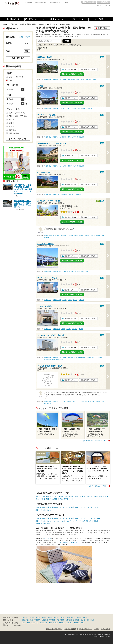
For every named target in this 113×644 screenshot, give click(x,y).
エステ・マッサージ (74, 521)
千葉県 (38, 617)
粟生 (66, 496)
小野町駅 (75, 329)
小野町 (61, 496)
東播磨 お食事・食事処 (59, 79)
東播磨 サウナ (57, 271)
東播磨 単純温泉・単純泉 (52, 235)
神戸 (83, 623)
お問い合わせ (106, 629)
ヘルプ (96, 629)
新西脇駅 (78, 195)
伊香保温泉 (60, 620)
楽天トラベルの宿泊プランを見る (72, 74)
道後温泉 (69, 620)
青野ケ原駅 (81, 137)
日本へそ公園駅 (63, 195)
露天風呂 (55, 507)
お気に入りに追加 (89, 69)
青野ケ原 (78, 496)
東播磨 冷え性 (73, 235)
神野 (47, 496)
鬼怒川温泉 (90, 620)
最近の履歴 (103, 2)
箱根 (31, 620)
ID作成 (108, 5)
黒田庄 (49, 499)
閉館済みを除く (76, 45)
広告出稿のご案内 (70, 629)
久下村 (66, 499)
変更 (27, 44)
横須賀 (33, 623)
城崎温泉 (45, 620)
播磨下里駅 (85, 271)
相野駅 (93, 235)
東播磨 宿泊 (48, 79)
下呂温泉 (52, 620)
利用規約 (100, 634)
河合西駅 (81, 300)
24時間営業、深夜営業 (18, 116)
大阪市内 (62, 623)
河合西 (71, 496)
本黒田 (54, 499)
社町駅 (95, 79)
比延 (107, 496)
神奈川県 (26, 617)
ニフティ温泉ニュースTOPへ (98, 486)
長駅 (79, 271)
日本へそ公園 (40, 499)
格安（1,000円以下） (79, 507)
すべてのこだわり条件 (18, 139)
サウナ (62, 507)
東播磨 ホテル (57, 137)
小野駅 (64, 300)
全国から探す (25, 37)
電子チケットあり (46, 45)
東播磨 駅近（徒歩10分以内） (62, 108)
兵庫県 (44, 617)
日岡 (43, 496)
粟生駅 (75, 300)
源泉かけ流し (14, 133)
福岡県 (85, 617)
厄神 (52, 496)
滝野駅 (82, 79)
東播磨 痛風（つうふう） (71, 401)
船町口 (60, 499)
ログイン (100, 5)
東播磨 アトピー (57, 401)
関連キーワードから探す (12, 625)
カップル (97, 518)
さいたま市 (44, 623)
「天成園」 (47, 538)
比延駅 (55, 195)
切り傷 (96, 507)
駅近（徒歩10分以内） (44, 510)
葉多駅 (70, 300)
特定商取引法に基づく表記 (88, 634)
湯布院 (83, 620)
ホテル (68, 507)
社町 (84, 496)
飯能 (50, 623)
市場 (56, 496)
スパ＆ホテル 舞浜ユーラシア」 (67, 542)
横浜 (24, 623)
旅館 (83, 521)
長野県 (73, 617)
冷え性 (90, 507)
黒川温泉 (76, 620)
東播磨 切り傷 (85, 401)
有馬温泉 (37, 620)
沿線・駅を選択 (18, 58)
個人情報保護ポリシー (72, 634)
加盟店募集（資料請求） (54, 629)
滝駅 (78, 79)
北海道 (67, 617)
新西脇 (102, 496)
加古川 (38, 496)
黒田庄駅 (72, 195)
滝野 (88, 496)
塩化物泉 (95, 521)
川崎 (28, 623)
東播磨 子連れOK (84, 235)
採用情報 (107, 634)
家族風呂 (13, 130)
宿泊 (37, 507)
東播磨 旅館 (71, 79)
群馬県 (50, 617)
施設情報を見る (70, 69)
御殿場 (55, 623)
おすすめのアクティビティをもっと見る (95, 441)
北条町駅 (65, 271)
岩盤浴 (12, 123)
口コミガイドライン (85, 629)
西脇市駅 (88, 79)
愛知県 (79, 617)
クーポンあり (61, 45)
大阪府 (62, 617)
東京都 (56, 617)
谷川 (71, 499)
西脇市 (96, 496)
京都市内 (69, 623)
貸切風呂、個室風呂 (43, 524)
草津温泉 (26, 620)
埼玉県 (32, 617)
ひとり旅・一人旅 (59, 521)
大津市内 (77, 623)
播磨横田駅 (73, 271)
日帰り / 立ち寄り (16, 77)
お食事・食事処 (45, 507)
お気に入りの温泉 (89, 2)
